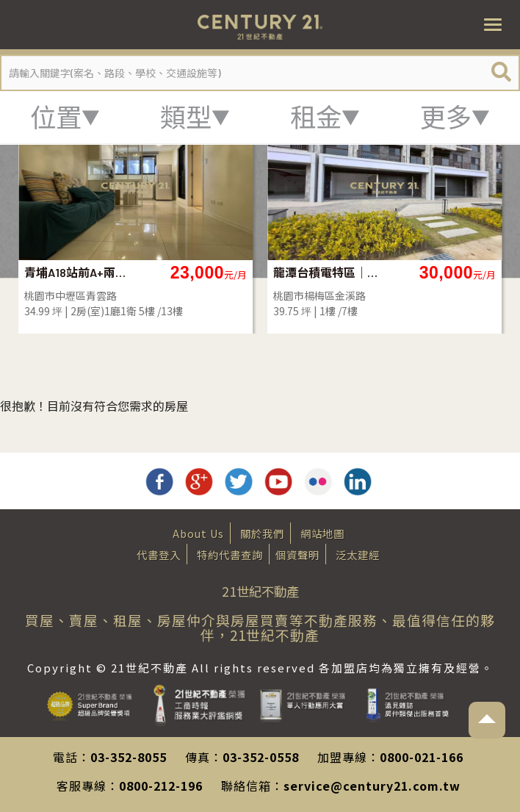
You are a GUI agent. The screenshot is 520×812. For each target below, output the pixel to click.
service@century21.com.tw (372, 786)
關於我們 (262, 533)
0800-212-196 (161, 786)
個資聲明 (297, 554)
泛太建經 (358, 554)
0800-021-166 (422, 757)
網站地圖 (322, 533)
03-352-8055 (129, 757)
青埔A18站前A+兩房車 (77, 272)
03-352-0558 (261, 757)
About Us (198, 533)
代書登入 (159, 554)
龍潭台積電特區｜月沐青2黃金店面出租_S (326, 272)
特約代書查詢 (230, 554)
